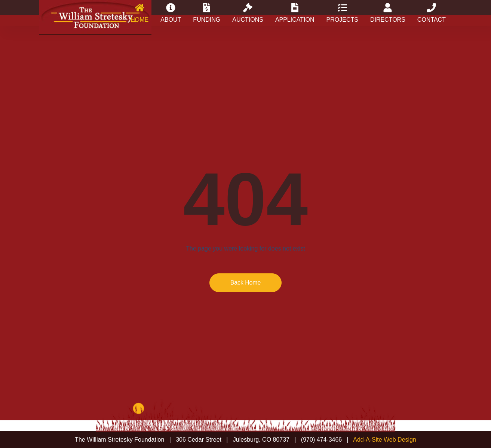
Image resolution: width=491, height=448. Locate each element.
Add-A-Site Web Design (385, 440)
